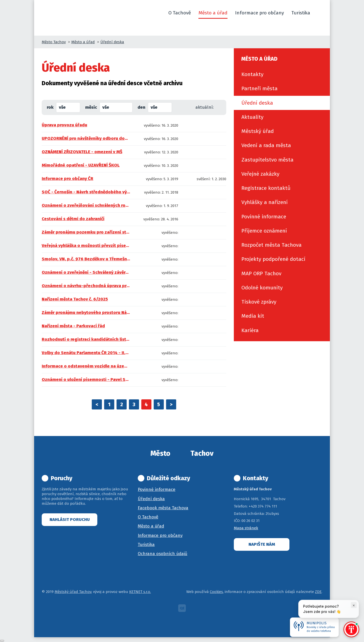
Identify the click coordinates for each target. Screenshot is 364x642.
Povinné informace (157, 489)
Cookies (216, 592)
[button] (320, 13)
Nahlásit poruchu (70, 520)
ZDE (318, 592)
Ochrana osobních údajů (163, 554)
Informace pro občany (160, 535)
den (141, 107)
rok (50, 107)
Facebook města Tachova (163, 508)
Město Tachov (54, 42)
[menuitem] (282, 74)
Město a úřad (83, 42)
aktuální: (204, 107)
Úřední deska (112, 42)
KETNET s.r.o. (140, 592)
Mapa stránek (246, 528)
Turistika (146, 545)
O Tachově (148, 517)
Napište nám (262, 544)
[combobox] (68, 107)
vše (62, 107)
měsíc (91, 107)
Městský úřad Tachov (73, 592)
